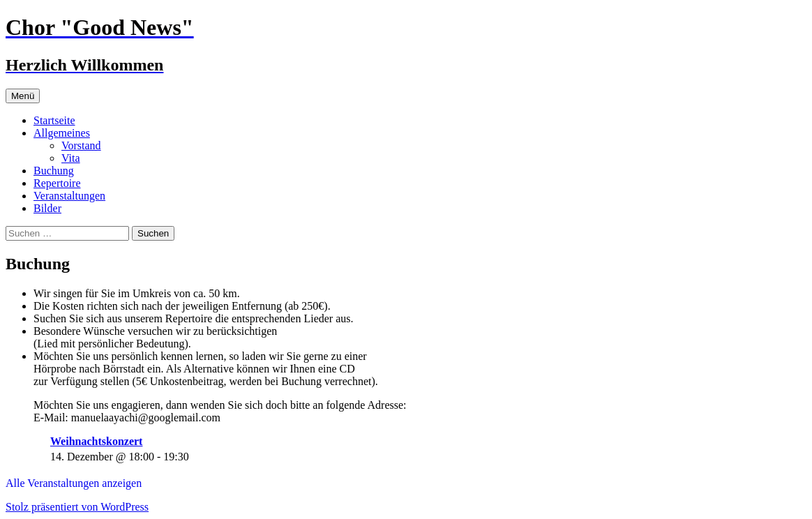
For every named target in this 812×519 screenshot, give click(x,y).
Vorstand (81, 145)
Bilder (47, 208)
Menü (23, 96)
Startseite (54, 120)
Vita (71, 158)
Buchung (54, 171)
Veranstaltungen (69, 196)
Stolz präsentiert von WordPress (77, 507)
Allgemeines (62, 133)
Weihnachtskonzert (96, 441)
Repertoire (57, 183)
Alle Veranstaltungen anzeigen (74, 483)
